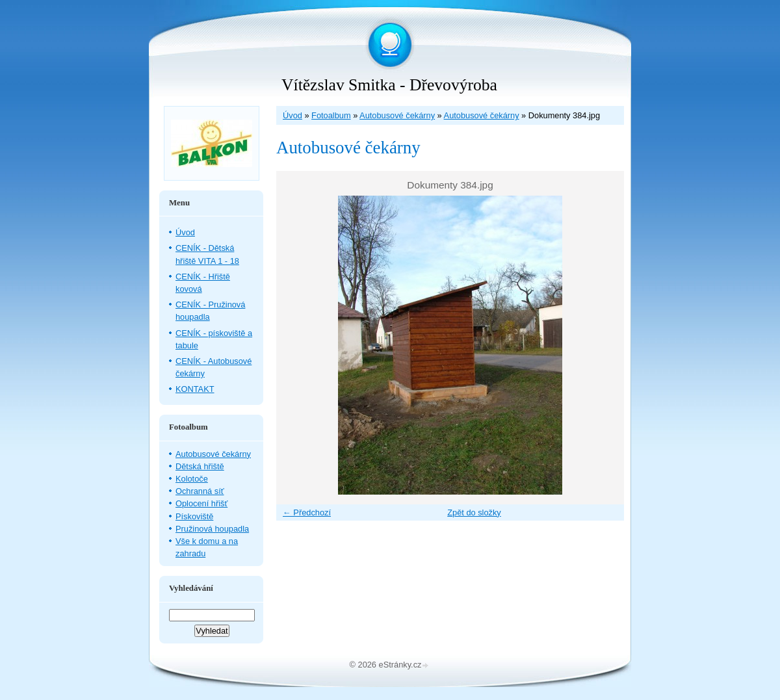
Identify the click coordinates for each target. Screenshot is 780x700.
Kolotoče (192, 479)
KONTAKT (195, 389)
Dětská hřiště (200, 466)
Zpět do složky (474, 512)
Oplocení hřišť (201, 503)
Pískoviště (194, 516)
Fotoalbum (331, 115)
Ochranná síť (200, 491)
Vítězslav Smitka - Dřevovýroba (389, 85)
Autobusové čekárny (397, 115)
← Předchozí (307, 512)
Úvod (292, 115)
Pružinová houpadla (212, 529)
